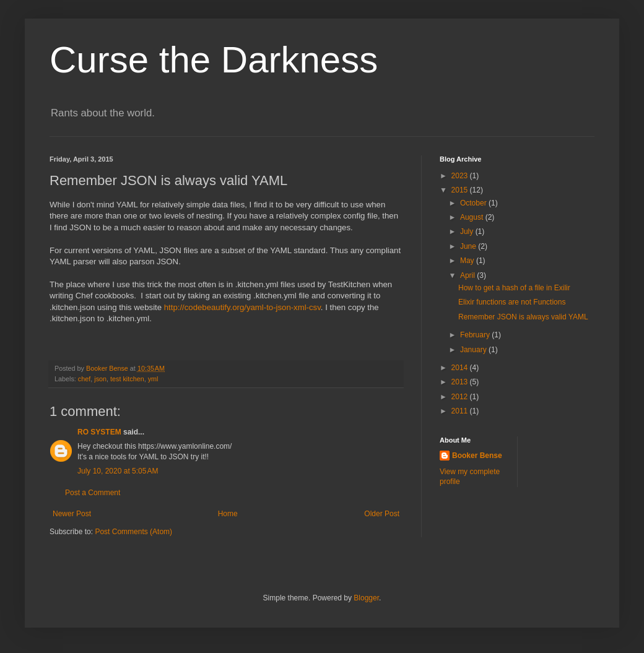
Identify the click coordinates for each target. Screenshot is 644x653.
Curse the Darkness (214, 60)
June (469, 246)
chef (84, 379)
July (468, 231)
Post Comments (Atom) (133, 532)
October (474, 203)
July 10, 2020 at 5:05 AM (118, 471)
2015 (461, 190)
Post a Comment (93, 493)
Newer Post (72, 514)
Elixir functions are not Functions (512, 302)
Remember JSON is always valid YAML (523, 317)
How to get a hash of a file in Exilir (514, 288)
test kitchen (127, 379)
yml (153, 379)
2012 (461, 397)
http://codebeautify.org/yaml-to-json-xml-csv (241, 307)
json (100, 379)
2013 (461, 382)
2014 (461, 368)
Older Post (382, 514)
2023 (461, 176)
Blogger (366, 598)
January (474, 350)
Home (228, 514)
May (468, 261)
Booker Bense (477, 456)
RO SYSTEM (99, 432)
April (468, 275)
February (476, 335)
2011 (461, 411)
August (473, 217)
